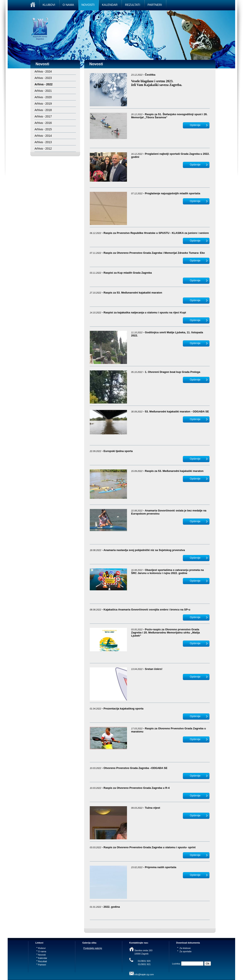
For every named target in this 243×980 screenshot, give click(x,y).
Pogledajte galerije (93, 948)
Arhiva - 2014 (43, 136)
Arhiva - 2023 (43, 78)
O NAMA (68, 5)
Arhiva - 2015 (43, 129)
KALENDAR (110, 5)
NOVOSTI (88, 5)
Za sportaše (184, 951)
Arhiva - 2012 (43, 149)
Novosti (41, 955)
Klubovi (41, 948)
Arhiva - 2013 (43, 142)
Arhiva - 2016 (43, 123)
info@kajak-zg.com (144, 974)
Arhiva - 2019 (43, 104)
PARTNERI (155, 5)
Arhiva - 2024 (43, 71)
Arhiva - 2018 (43, 110)
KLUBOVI (49, 5)
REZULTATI (132, 5)
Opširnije (195, 125)
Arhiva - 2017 (43, 116)
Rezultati (42, 961)
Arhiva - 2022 (44, 84)
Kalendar (42, 958)
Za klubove (184, 948)
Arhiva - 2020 (43, 97)
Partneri (41, 965)
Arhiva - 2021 (43, 91)
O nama (41, 951)
